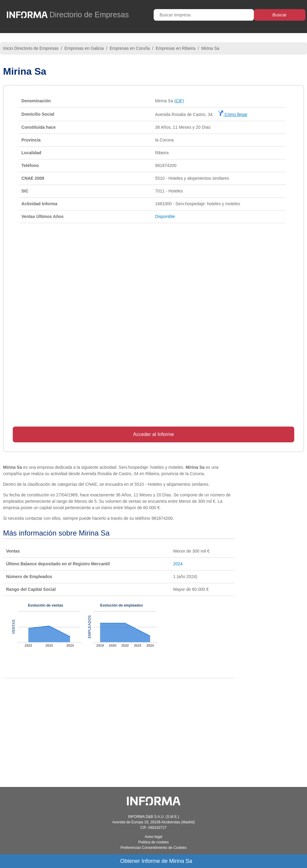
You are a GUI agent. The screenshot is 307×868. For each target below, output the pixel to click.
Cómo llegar (232, 114)
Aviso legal (154, 837)
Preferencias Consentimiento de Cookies (153, 848)
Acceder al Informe (153, 434)
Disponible (165, 216)
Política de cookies (153, 842)
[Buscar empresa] (204, 15)
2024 (178, 564)
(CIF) (179, 101)
